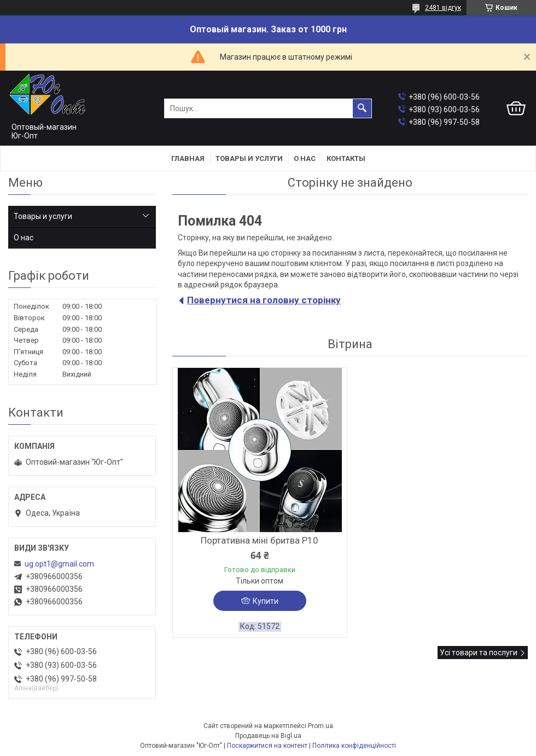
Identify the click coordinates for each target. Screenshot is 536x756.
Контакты (346, 158)
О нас (305, 158)
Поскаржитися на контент (267, 746)
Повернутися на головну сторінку (264, 300)
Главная (188, 158)
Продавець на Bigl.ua (268, 736)
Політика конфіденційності (354, 746)
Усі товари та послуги (479, 653)
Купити (266, 601)
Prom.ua (321, 726)
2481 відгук (443, 8)
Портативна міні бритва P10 (260, 540)
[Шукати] (362, 108)
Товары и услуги (249, 158)
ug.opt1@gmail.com (59, 564)
